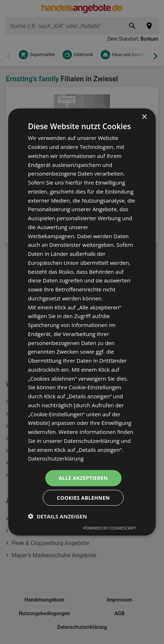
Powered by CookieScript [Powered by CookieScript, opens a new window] (110, 528)
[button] (58, 516)
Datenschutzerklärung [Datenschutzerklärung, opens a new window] (56, 458)
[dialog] (82, 322)
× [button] (144, 117)
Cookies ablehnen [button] (83, 497)
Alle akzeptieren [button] (83, 478)
